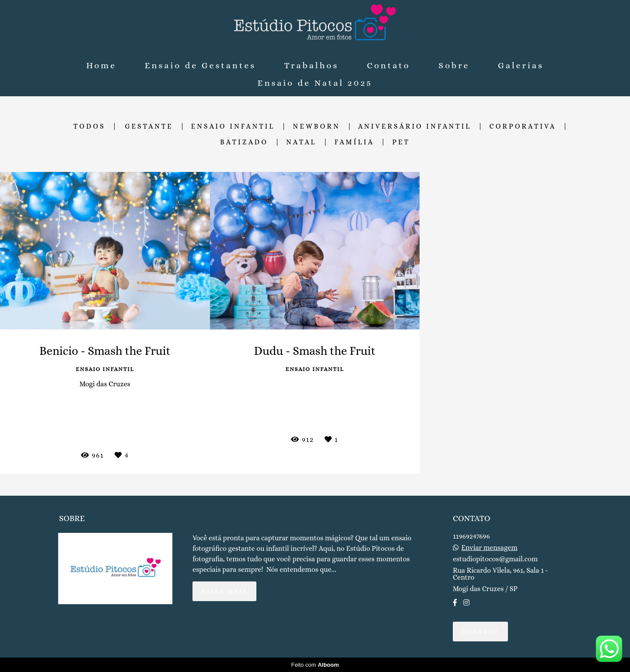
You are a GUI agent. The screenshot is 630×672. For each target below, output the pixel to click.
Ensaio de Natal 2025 (315, 83)
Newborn (316, 126)
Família (354, 142)
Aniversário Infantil (415, 126)
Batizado (244, 142)
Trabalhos (311, 65)
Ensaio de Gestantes (200, 65)
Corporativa (523, 126)
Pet (401, 142)
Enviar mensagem (490, 548)
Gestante (149, 126)
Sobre (454, 65)
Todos (89, 126)
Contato (389, 65)
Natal (301, 142)
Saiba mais (224, 591)
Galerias (521, 65)
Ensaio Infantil (233, 126)
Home (101, 65)
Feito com (315, 665)
